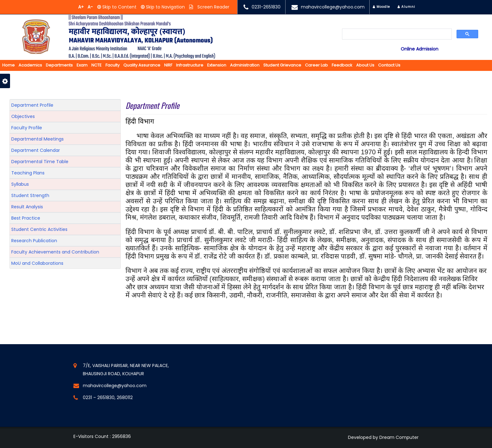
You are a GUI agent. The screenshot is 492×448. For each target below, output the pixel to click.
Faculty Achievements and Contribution (55, 252)
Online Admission (420, 49)
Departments (59, 65)
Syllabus (20, 184)
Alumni (406, 7)
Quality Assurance (142, 65)
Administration (245, 65)
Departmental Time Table (40, 162)
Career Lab (316, 65)
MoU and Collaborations (37, 263)
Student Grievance (282, 65)
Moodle (381, 7)
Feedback (342, 65)
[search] (397, 35)
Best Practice (26, 218)
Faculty (112, 65)
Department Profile (32, 105)
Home (8, 65)
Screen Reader (213, 7)
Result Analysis (27, 207)
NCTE (96, 65)
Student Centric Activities (39, 229)
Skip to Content (119, 7)
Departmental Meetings (37, 139)
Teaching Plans (28, 173)
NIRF (168, 65)
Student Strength (30, 195)
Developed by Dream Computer (383, 437)
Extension (217, 65)
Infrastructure (190, 65)
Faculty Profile (27, 128)
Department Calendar (36, 150)
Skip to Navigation (165, 7)
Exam (82, 65)
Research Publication (34, 241)
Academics (30, 65)
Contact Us (389, 65)
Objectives (23, 116)
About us (365, 65)
